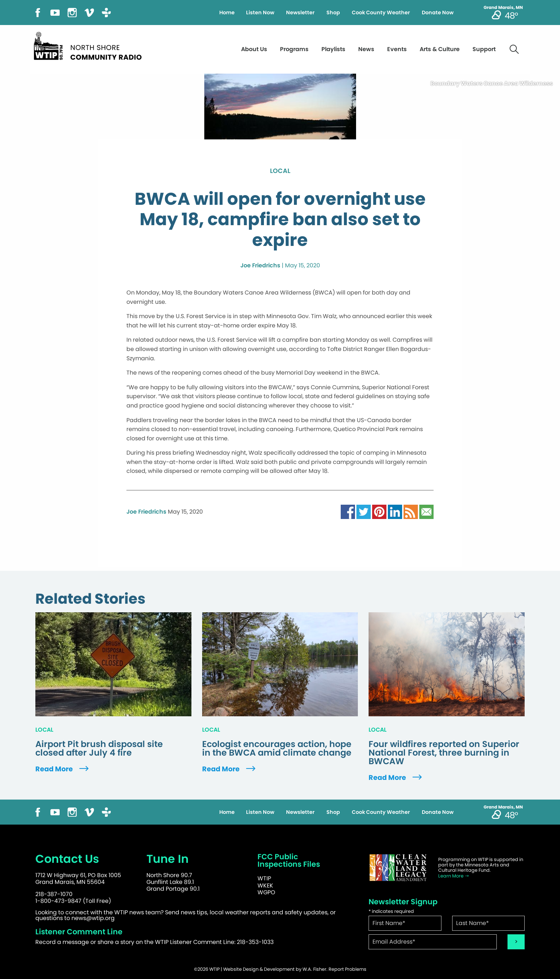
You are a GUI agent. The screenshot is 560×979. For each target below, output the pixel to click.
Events (397, 49)
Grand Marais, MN (503, 8)
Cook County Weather (381, 13)
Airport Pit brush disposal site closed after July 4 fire (99, 748)
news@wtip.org (93, 918)
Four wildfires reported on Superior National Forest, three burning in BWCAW (444, 753)
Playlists (333, 49)
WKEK (265, 886)
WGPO (266, 892)
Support (484, 49)
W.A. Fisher (314, 969)
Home (227, 13)
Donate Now (438, 13)
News (366, 49)
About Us (254, 49)
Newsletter (300, 13)
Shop (333, 13)
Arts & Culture (440, 49)
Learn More (454, 876)
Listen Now (260, 13)
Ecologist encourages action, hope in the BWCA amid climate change (277, 748)
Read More (63, 769)
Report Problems (347, 969)
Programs (294, 49)
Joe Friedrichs (260, 265)
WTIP (264, 878)
